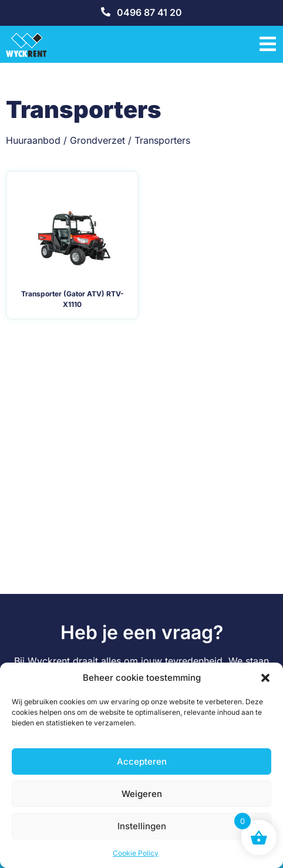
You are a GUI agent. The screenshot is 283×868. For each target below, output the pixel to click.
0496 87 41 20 (149, 12)
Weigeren (142, 794)
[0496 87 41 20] (106, 12)
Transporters (162, 140)
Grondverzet (97, 140)
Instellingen (142, 826)
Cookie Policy (136, 853)
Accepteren (142, 761)
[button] (265, 678)
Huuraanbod (33, 140)
